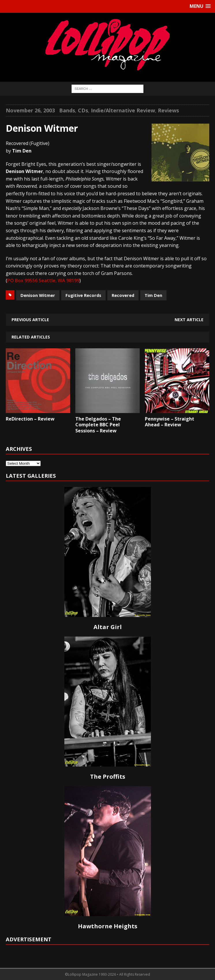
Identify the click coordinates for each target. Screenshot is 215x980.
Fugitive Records (83, 295)
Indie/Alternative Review (123, 110)
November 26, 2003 (30, 110)
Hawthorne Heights (108, 926)
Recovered (123, 295)
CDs (83, 110)
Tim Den (153, 295)
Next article (189, 320)
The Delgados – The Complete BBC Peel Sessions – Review (98, 425)
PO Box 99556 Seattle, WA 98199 (43, 280)
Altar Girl (108, 627)
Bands (67, 110)
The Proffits (108, 777)
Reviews (168, 110)
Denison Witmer (38, 295)
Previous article (30, 320)
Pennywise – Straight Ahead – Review (170, 422)
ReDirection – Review (30, 419)
